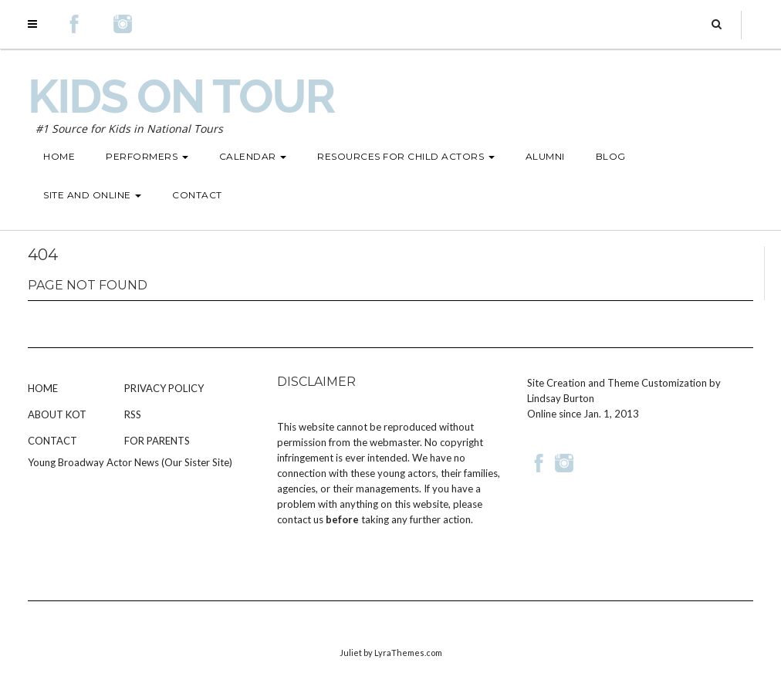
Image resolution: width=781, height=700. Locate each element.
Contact (52, 441)
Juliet (351, 653)
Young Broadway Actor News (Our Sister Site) (130, 462)
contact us (300, 519)
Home (43, 388)
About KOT (57, 414)
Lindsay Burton (561, 398)
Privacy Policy (164, 388)
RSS (133, 414)
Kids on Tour (181, 96)
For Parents (157, 441)
